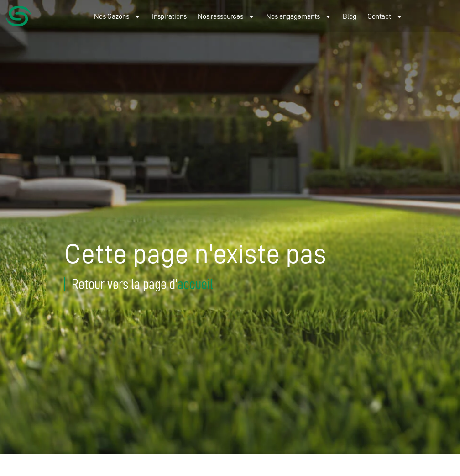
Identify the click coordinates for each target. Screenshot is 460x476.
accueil (195, 284)
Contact (385, 16)
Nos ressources (226, 16)
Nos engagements (299, 16)
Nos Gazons (118, 16)
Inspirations (169, 16)
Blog (350, 16)
